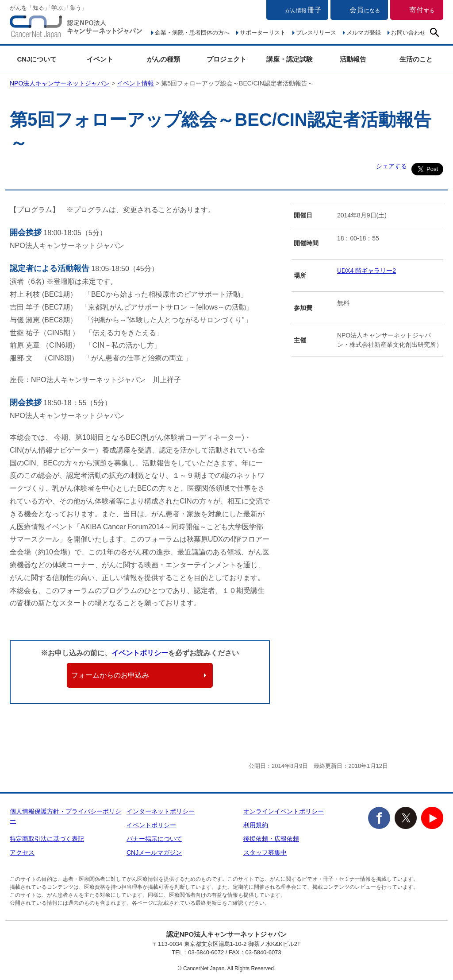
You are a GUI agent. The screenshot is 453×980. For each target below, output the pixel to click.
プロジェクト (226, 59)
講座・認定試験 (290, 59)
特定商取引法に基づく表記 (47, 839)
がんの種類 (163, 59)
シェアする (392, 166)
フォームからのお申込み (110, 675)
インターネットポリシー (161, 811)
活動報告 (353, 59)
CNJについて (37, 59)
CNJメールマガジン (154, 852)
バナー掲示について (154, 839)
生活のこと (416, 59)
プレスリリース (316, 33)
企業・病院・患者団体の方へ (192, 33)
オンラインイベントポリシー (284, 811)
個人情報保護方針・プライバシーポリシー (65, 816)
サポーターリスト (263, 33)
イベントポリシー (140, 653)
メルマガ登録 (364, 33)
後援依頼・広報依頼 (271, 839)
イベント (100, 59)
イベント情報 (135, 83)
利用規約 (256, 825)
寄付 (422, 10)
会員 (365, 10)
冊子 (303, 10)
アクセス (22, 852)
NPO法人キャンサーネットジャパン (76, 29)
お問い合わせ (408, 33)
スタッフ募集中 (265, 852)
